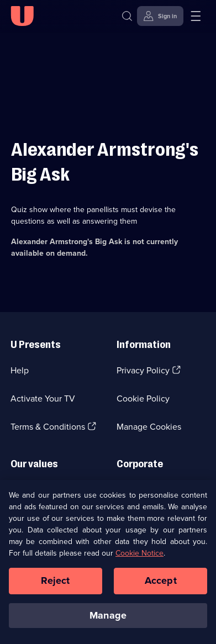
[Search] (130, 16)
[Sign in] (160, 16)
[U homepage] (22, 16)
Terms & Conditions (48, 427)
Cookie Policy (143, 398)
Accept (161, 583)
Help (20, 370)
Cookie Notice (139, 555)
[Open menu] (196, 16)
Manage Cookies (149, 427)
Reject (55, 583)
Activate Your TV (43, 398)
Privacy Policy (143, 370)
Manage (108, 617)
